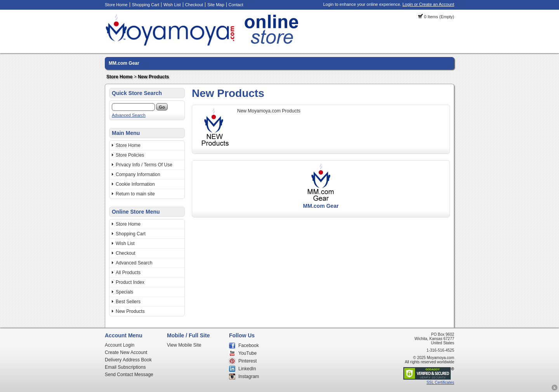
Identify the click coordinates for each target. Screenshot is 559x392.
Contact (236, 5)
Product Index (130, 282)
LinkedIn (247, 369)
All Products (128, 273)
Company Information (138, 174)
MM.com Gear (124, 63)
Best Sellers (128, 302)
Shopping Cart (146, 5)
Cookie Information (135, 184)
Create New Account (126, 352)
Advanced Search (129, 115)
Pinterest (247, 361)
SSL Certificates (440, 383)
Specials (124, 292)
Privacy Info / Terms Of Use (144, 165)
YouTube (247, 353)
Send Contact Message (129, 375)
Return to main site (135, 194)
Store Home (116, 5)
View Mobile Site (184, 345)
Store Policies (130, 155)
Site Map (216, 5)
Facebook (249, 345)
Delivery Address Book (128, 360)
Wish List (172, 5)
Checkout (194, 5)
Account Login (120, 345)
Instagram (249, 376)
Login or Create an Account (428, 4)
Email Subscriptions (125, 367)
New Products (153, 77)
